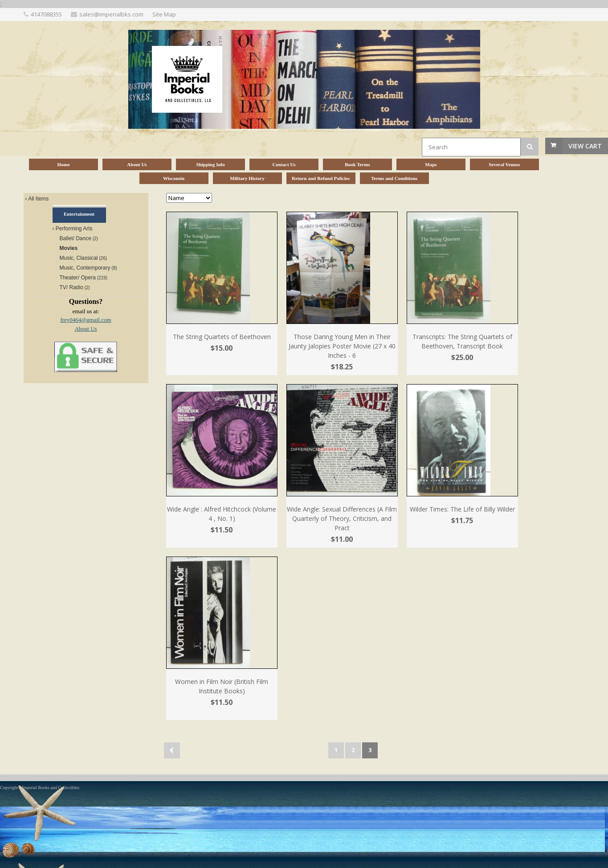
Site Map (164, 14)
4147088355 (46, 14)
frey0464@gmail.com (86, 320)
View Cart (585, 146)
